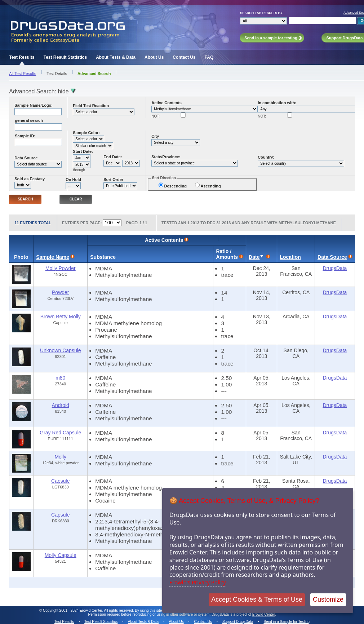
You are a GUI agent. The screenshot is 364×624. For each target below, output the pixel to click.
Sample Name (53, 257)
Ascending (210, 186)
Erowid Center (264, 614)
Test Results (22, 57)
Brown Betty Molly (61, 317)
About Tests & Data (116, 57)
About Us (154, 57)
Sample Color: (86, 133)
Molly (60, 457)
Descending (176, 186)
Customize (328, 599)
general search (29, 120)
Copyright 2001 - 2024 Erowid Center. (73, 610)
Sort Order (113, 180)
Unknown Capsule (61, 350)
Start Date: (83, 151)
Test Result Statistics (65, 57)
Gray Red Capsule (60, 433)
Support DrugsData (238, 622)
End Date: (113, 157)
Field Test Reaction (91, 106)
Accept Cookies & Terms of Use (257, 599)
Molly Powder (61, 268)
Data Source (26, 158)
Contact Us (184, 57)
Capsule (60, 481)
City (155, 136)
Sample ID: (25, 136)
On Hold (73, 180)
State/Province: (166, 157)
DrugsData (335, 268)
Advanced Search (94, 74)
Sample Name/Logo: (34, 105)
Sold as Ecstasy (30, 179)
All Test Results (23, 74)
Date (254, 257)
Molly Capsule (61, 555)
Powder (60, 292)
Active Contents (167, 103)
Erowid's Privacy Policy (198, 582)
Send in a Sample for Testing (287, 622)
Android (61, 405)
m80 (60, 378)
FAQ (209, 57)
